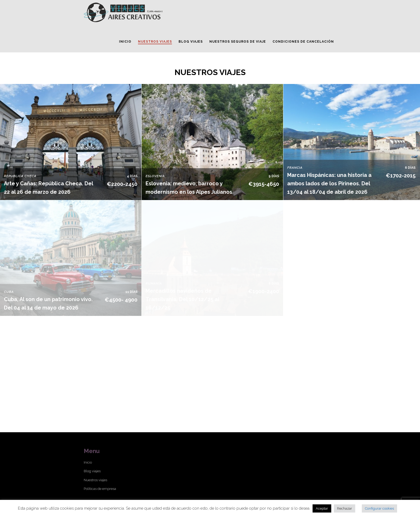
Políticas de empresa (100, 489)
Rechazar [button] (345, 508)
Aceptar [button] (322, 508)
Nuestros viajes (95, 480)
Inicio (88, 462)
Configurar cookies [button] (379, 508)
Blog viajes (92, 471)
